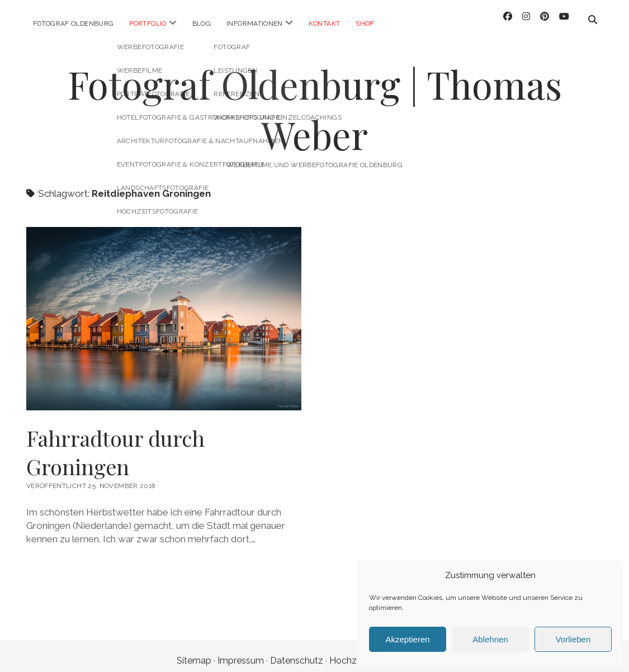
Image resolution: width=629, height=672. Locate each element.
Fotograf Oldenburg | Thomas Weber (315, 100)
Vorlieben (573, 639)
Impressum (241, 652)
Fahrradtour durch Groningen (115, 443)
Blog (202, 23)
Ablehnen (490, 639)
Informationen (255, 23)
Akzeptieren (407, 639)
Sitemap (194, 652)
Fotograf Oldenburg (73, 23)
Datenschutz (297, 652)
